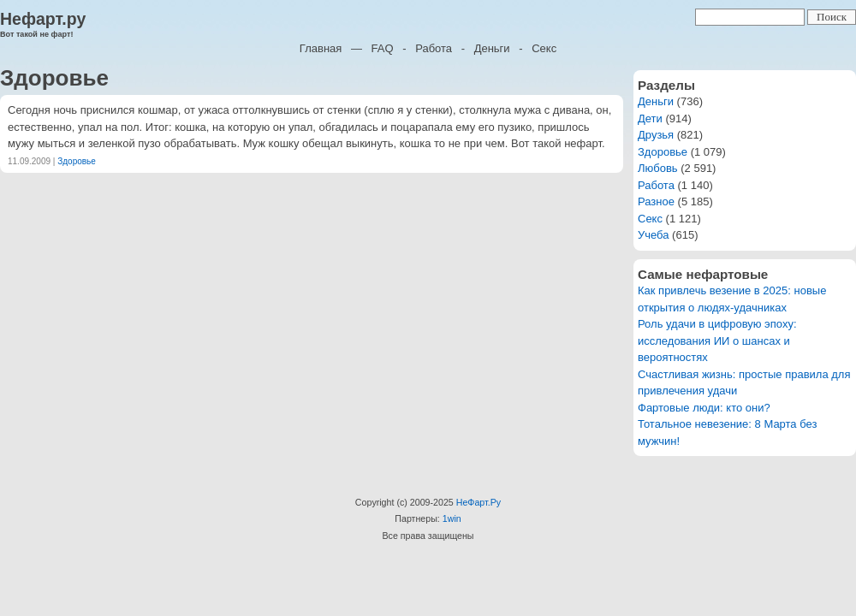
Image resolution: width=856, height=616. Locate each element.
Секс (544, 48)
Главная (321, 48)
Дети (650, 118)
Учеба (654, 235)
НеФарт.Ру (479, 502)
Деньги (492, 48)
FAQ (383, 48)
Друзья (656, 135)
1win (452, 518)
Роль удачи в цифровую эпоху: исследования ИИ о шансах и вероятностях (717, 341)
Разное (656, 201)
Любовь (658, 168)
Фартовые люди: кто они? (704, 408)
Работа (434, 48)
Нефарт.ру (43, 19)
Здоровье (77, 161)
